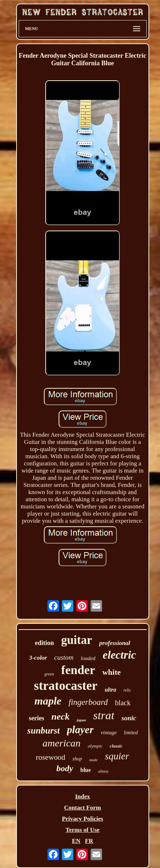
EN (76, 841)
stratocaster (66, 686)
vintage (109, 732)
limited (131, 733)
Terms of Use (83, 830)
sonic (129, 718)
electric (119, 655)
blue (86, 770)
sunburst (44, 731)
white (111, 672)
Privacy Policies (83, 819)
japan (81, 720)
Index (83, 796)
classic (116, 746)
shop (77, 759)
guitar (77, 640)
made (93, 760)
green (49, 674)
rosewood (51, 757)
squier (117, 756)
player (80, 730)
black (123, 703)
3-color (38, 658)
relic (127, 690)
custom (64, 657)
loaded (88, 658)
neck (61, 717)
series (36, 718)
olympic (95, 746)
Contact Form (82, 808)
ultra (110, 690)
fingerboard (88, 702)
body (65, 768)
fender (78, 670)
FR (89, 841)
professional (115, 643)
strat (104, 715)
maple (48, 701)
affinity (103, 771)
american (61, 743)
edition (44, 643)
